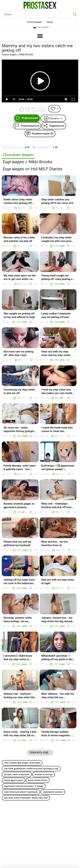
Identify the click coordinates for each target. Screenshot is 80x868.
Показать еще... (40, 753)
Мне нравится (22, 109)
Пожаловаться (30, 126)
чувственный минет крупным (21, 792)
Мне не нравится (27, 109)
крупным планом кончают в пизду (24, 786)
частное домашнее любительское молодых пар (31, 769)
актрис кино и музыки (17, 774)
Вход (50, 22)
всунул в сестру (44, 774)
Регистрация (35, 22)
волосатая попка (38, 780)
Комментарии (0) (43, 134)
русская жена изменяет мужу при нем (26, 798)
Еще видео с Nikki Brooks (28, 162)
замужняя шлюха (53, 792)
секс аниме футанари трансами (22, 763)
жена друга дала (14, 780)
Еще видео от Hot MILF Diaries (33, 169)
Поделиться (57, 126)
